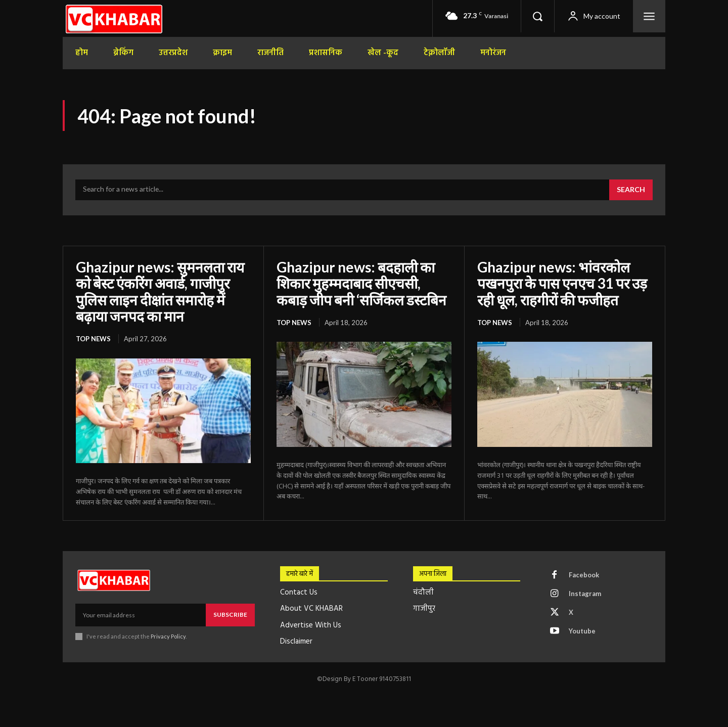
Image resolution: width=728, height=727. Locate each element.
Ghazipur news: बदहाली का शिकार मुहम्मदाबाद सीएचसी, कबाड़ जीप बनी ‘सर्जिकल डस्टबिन (361, 283)
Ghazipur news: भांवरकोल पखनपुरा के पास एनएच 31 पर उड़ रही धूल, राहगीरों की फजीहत (562, 283)
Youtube (582, 631)
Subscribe (230, 615)
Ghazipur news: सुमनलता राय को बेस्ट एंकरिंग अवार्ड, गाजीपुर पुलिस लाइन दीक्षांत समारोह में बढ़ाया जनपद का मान (160, 291)
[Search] (631, 190)
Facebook (584, 575)
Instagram (585, 594)
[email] (141, 615)
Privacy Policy (168, 636)
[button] (537, 16)
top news (93, 339)
